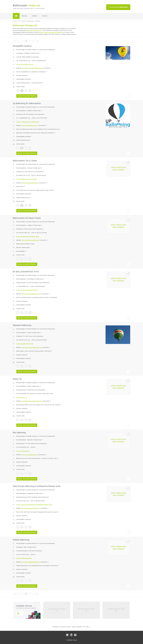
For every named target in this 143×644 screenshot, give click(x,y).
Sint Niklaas (31, 279)
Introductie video (38, 83)
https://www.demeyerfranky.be (30, 240)
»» (37, 41)
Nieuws (24, 16)
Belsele (30, 111)
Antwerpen (19, 547)
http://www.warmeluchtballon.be (31, 508)
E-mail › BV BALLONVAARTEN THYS (27, 290)
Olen (25, 547)
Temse (29, 333)
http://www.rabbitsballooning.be (30, 562)
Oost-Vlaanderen (21, 111)
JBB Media (70, 640)
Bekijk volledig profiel (27, 96)
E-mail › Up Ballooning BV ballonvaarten (28, 122)
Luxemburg (20, 53)
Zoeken (34, 16)
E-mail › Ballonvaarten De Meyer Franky (28, 236)
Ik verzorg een (118, 7)
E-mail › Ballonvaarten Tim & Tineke (27, 179)
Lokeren (30, 225)
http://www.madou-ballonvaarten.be (32, 401)
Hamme (30, 168)
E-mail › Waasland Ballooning (25, 344)
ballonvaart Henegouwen (34, 30)
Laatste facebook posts (24, 83)
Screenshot (47, 68)
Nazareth (30, 440)
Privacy (75, 640)
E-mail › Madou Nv (22, 397)
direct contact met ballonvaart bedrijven (51, 32)
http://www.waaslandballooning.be (31, 347)
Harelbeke (31, 493)
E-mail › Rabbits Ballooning (24, 558)
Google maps (36, 53)
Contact (45, 16)
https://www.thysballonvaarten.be (31, 294)
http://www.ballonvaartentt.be (30, 183)
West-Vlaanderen (21, 493)
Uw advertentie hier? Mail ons (57, 610)
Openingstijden (21, 251)
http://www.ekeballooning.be (30, 455)
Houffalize (27, 53)
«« (15, 41)
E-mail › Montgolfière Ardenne (25, 64)
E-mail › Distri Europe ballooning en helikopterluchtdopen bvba (34, 505)
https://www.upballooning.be (30, 125)
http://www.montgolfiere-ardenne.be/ (32, 68)
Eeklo (29, 386)
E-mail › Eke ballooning (23, 451)
